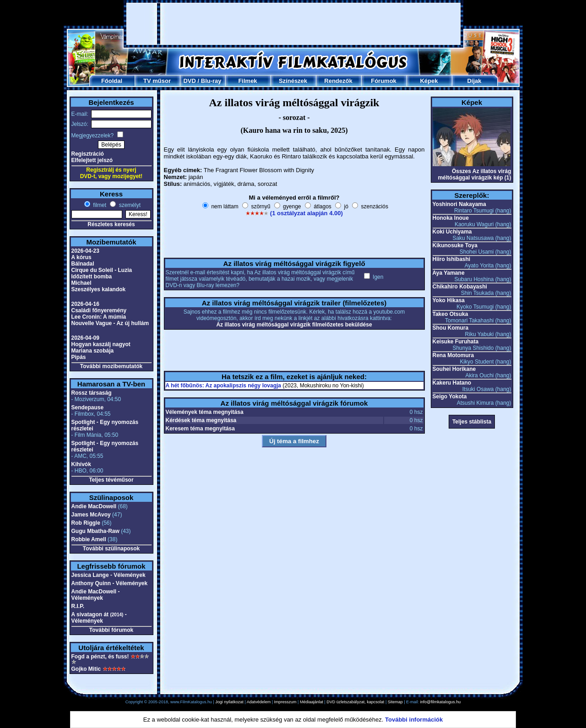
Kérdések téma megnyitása (201, 420)
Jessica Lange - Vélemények (109, 575)
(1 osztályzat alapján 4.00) (307, 213)
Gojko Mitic (86, 669)
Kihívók (81, 464)
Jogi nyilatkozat (229, 702)
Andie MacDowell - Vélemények (96, 595)
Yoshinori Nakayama (459, 204)
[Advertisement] (293, 24)
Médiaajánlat (312, 702)
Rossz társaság (92, 393)
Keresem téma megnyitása (200, 429)
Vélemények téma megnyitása (205, 412)
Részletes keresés (111, 224)
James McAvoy (91, 515)
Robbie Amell (89, 539)
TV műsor (157, 81)
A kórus (81, 257)
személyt (129, 205)
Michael (81, 283)
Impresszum (285, 702)
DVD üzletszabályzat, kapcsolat (355, 702)
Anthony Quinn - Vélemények (110, 583)
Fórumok (384, 81)
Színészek (293, 81)
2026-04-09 (85, 338)
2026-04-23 (85, 251)
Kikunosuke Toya (455, 245)
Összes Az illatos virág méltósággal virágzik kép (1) (474, 174)
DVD (189, 81)
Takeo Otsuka (450, 314)
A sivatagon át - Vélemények (99, 618)
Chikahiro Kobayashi (460, 287)
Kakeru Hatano (452, 383)
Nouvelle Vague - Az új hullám (110, 323)
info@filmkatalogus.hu (441, 702)
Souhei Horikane (454, 369)
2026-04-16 (85, 304)
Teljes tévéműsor (111, 480)
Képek (429, 81)
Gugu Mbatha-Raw (95, 531)
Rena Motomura (453, 355)
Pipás (79, 357)
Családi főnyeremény (99, 310)
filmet (99, 205)
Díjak (474, 81)
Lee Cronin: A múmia (99, 317)
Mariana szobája (93, 351)
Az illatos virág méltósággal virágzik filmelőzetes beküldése (294, 325)
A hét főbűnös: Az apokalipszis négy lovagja (223, 386)
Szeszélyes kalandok (99, 289)
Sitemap (395, 702)
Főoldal (112, 81)
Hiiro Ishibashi (452, 259)
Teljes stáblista (472, 422)
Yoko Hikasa (449, 300)
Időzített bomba (92, 277)
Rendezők (338, 81)
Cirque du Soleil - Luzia (102, 270)
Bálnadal (83, 264)
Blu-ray (211, 81)
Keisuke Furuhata (456, 342)
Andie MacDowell (94, 506)
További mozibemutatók (111, 366)
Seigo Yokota (450, 397)
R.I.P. (78, 606)
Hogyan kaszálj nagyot (101, 344)
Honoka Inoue (451, 218)
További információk (414, 720)
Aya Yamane (449, 273)
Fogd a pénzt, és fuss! (100, 657)
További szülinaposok (111, 549)
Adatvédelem (259, 702)
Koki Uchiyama (452, 232)
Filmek (247, 81)
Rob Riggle (86, 523)
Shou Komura (451, 328)
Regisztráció (88, 154)
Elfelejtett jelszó (92, 160)
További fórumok (111, 630)
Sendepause (88, 407)
